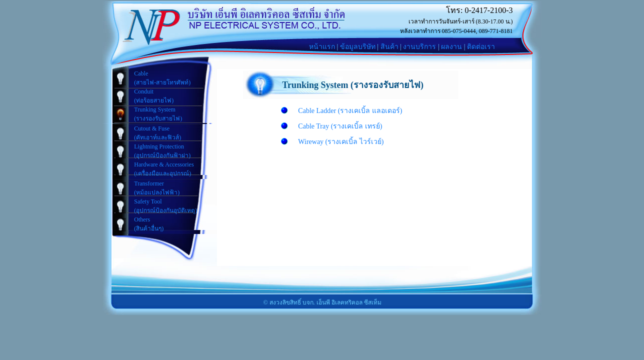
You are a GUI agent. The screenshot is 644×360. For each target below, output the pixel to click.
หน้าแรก (322, 47)
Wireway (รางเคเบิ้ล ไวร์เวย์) (341, 142)
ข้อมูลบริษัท (358, 47)
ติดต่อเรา (481, 47)
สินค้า (389, 47)
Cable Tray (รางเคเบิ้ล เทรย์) (340, 126)
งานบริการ (419, 47)
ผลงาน (451, 47)
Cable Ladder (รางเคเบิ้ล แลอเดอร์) (350, 111)
